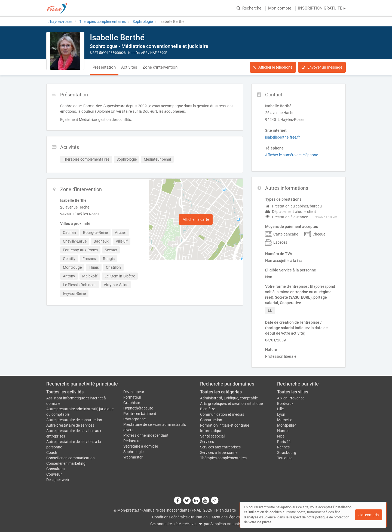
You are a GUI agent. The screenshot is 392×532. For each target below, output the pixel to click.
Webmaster (133, 457)
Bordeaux (285, 403)
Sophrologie (133, 452)
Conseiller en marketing (66, 463)
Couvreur (54, 474)
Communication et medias (222, 414)
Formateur (132, 397)
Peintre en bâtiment (140, 414)
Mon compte (280, 8)
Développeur (134, 392)
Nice (281, 436)
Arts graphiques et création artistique (231, 403)
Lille (280, 409)
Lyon (281, 414)
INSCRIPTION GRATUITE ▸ (322, 8)
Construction (211, 420)
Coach (52, 452)
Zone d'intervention (160, 67)
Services (207, 442)
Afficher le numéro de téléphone (292, 155)
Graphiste (132, 403)
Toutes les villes (293, 392)
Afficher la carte (196, 219)
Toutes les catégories (221, 392)
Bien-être (208, 409)
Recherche (249, 8)
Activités (129, 67)
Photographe (134, 419)
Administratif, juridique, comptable (229, 398)
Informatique (211, 431)
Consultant (56, 469)
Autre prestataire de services (70, 425)
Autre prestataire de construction (74, 420)
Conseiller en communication (71, 458)
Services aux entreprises (220, 447)
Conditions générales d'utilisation (180, 517)
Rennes (283, 447)
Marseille (285, 420)
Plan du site (226, 510)
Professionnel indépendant (146, 435)
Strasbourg (287, 452)
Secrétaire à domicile (141, 446)
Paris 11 (284, 442)
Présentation (104, 67)
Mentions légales (226, 517)
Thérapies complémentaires (223, 458)
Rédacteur (132, 441)
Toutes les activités (65, 392)
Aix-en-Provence (291, 398)
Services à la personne (219, 452)
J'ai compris (369, 515)
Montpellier (287, 425)
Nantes (283, 431)
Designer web (58, 480)
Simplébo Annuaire (226, 524)
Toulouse (285, 458)
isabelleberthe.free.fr (283, 137)
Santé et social (212, 436)
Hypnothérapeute (138, 408)
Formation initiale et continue (225, 425)
